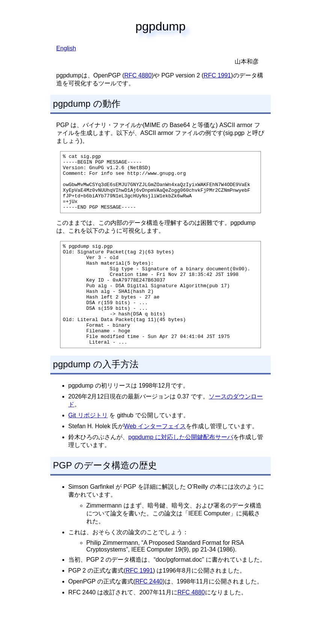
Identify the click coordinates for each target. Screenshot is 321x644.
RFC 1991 (217, 75)
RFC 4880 (138, 75)
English (66, 48)
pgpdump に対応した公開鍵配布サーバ (181, 469)
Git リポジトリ (88, 447)
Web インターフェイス (155, 458)
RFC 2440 (149, 613)
